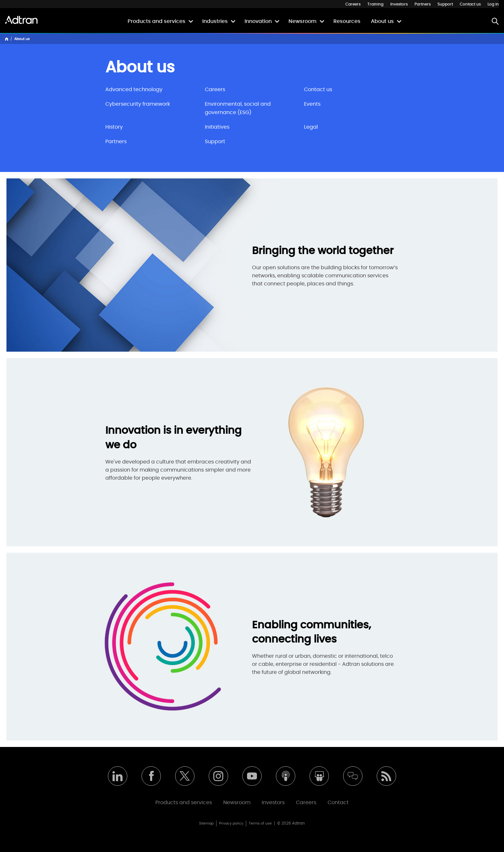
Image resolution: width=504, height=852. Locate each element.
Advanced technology (134, 90)
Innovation (258, 21)
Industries (215, 21)
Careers (353, 4)
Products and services (157, 21)
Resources (347, 21)
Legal (311, 127)
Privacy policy (231, 823)
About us (382, 21)
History (114, 127)
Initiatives (217, 127)
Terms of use (260, 823)
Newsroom (303, 21)
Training (375, 4)
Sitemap (206, 823)
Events (312, 104)
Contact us (470, 4)
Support (445, 4)
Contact (338, 803)
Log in (493, 4)
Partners (423, 4)
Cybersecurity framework (138, 104)
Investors (399, 4)
